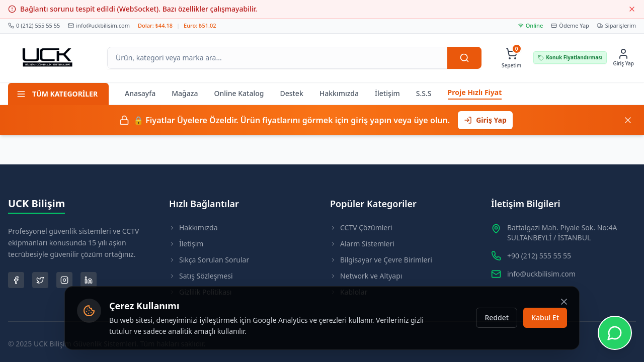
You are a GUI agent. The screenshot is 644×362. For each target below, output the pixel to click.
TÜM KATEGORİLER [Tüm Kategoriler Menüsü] (57, 94)
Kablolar (349, 292)
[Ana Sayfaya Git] (48, 58)
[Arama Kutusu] (277, 58)
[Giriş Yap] (623, 58)
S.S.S (424, 93)
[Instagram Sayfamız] (64, 280)
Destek (291, 93)
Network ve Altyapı (366, 276)
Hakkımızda (339, 93)
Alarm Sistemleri (362, 244)
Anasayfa (140, 93)
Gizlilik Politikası (200, 292)
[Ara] (464, 58)
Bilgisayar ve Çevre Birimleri (381, 260)
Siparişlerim (617, 25)
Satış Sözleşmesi (201, 276)
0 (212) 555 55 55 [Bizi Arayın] (34, 25)
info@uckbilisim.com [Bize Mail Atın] (99, 25)
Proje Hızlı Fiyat (475, 92)
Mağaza (185, 93)
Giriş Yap (485, 120)
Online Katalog (239, 93)
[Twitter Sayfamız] (40, 280)
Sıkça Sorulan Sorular (209, 260)
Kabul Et (545, 325)
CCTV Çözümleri (361, 228)
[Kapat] (628, 120)
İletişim (387, 93)
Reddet (497, 325)
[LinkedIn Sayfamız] (89, 280)
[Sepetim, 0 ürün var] (511, 58)
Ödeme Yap (570, 25)
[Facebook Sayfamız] (16, 280)
